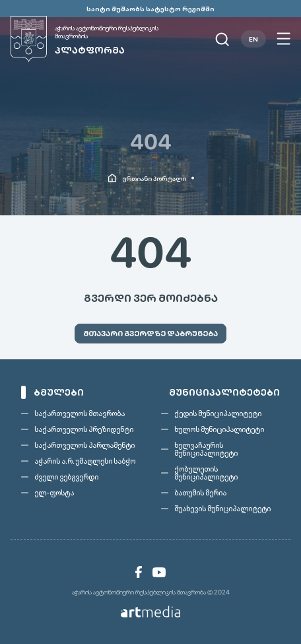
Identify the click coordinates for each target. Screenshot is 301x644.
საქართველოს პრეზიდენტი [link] (84, 429)
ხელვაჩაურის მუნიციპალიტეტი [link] (206, 449)
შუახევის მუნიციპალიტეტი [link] (222, 509)
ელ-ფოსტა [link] (54, 493)
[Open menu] (284, 39)
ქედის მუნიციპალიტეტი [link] (218, 413)
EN (253, 39)
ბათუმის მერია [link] (200, 493)
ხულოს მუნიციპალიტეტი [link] (219, 429)
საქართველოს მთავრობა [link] (80, 413)
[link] (100, 39)
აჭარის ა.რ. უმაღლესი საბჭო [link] (85, 461)
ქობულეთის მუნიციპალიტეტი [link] (206, 473)
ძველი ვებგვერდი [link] (66, 477)
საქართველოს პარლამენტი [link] (84, 445)
